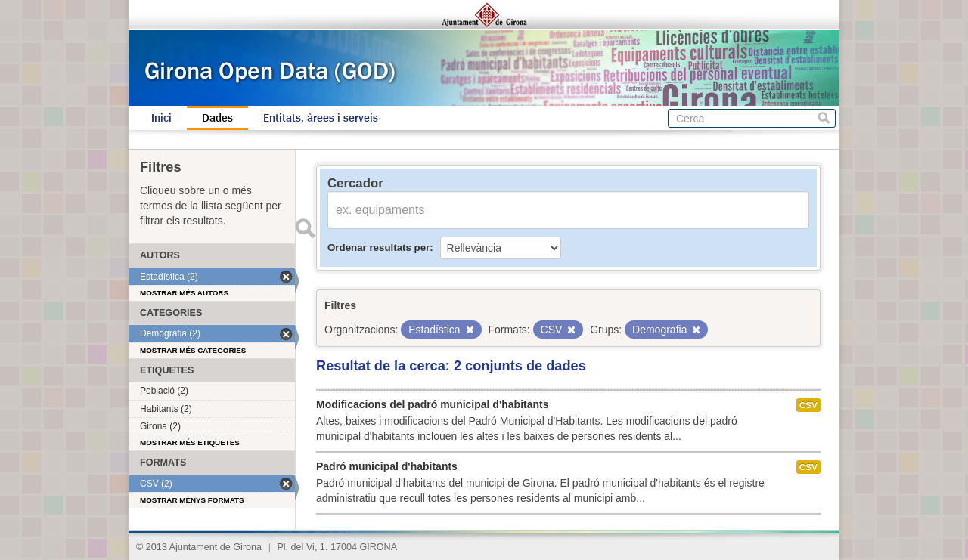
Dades (217, 118)
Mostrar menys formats (192, 500)
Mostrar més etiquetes (190, 442)
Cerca (824, 118)
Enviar (305, 228)
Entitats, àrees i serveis (321, 118)
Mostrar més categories (193, 350)
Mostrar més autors (184, 293)
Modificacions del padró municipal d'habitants (432, 404)
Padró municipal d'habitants (387, 466)
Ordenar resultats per (379, 248)
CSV (808, 405)
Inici (161, 118)
